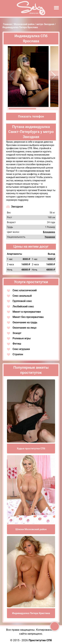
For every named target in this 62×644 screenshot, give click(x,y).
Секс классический (25, 290)
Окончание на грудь (25, 322)
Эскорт (17, 333)
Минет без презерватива (28, 317)
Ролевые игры (22, 338)
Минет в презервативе (27, 312)
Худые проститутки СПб (31, 449)
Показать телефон (31, 116)
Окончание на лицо (24, 328)
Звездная (17, 207)
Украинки (50, 237)
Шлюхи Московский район (31, 529)
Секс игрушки (21, 349)
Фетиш (17, 344)
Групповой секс (22, 301)
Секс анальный (22, 296)
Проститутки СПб (40, 640)
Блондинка (49, 232)
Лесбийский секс (23, 306)
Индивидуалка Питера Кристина (31, 613)
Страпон (18, 354)
